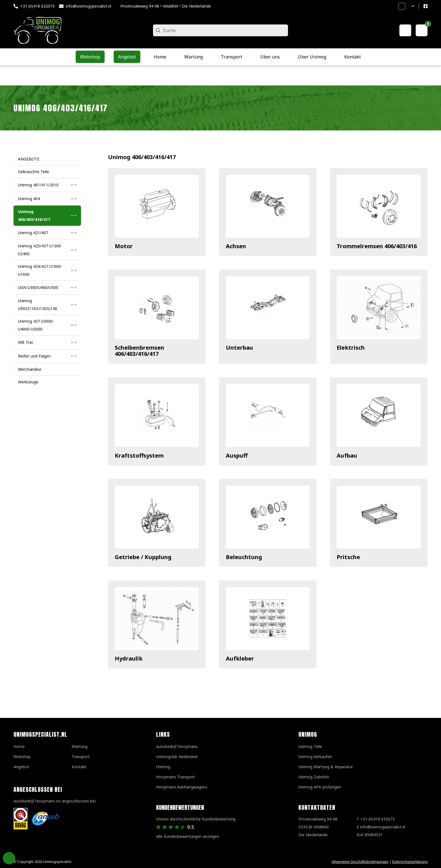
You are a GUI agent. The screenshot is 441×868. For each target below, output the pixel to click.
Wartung (80, 746)
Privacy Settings (9, 858)
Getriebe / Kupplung (143, 557)
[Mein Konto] (405, 30)
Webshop (22, 757)
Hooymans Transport (176, 777)
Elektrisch (351, 348)
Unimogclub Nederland (177, 757)
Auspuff (237, 456)
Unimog (163, 767)
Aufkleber (240, 658)
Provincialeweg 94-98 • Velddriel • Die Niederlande (166, 6)
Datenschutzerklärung (410, 862)
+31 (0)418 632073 (37, 6)
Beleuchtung (244, 557)
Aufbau (347, 456)
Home (19, 746)
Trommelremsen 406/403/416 (377, 246)
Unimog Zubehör (314, 777)
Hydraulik (129, 658)
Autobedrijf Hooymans (177, 746)
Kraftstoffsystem (139, 456)
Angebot (21, 767)
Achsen (236, 246)
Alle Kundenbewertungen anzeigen (188, 836)
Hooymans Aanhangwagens (182, 787)
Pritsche (348, 557)
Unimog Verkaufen (315, 757)
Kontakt (79, 767)
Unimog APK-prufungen (320, 787)
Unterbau (239, 348)
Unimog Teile (310, 746)
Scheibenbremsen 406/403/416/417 (139, 351)
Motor (124, 246)
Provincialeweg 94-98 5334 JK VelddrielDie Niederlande (318, 827)
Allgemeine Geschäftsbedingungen (360, 862)
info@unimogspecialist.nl (88, 6)
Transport (81, 757)
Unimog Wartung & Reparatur (326, 767)
